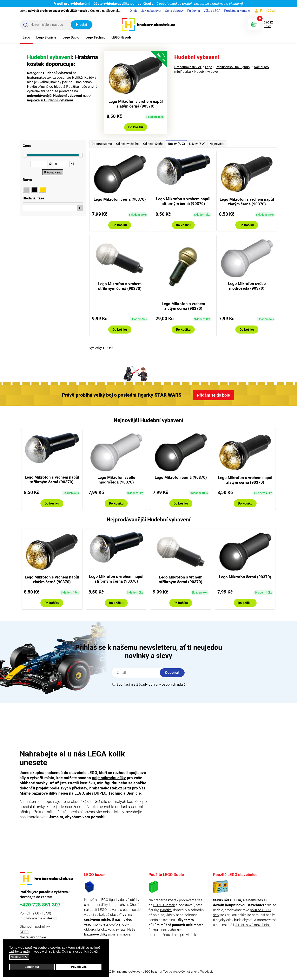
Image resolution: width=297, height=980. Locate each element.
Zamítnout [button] (32, 967)
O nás (134, 11)
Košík (267, 26)
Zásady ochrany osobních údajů (161, 684)
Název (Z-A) (197, 144)
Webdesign (208, 972)
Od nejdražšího (153, 144)
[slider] (25, 155)
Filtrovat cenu (53, 172)
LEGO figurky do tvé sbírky (119, 900)
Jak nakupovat (151, 11)
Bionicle (134, 793)
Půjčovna (194, 11)
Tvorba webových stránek (180, 972)
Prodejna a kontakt (237, 11)
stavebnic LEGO (83, 773)
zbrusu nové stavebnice (253, 925)
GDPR (24, 932)
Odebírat (172, 673)
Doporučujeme (102, 144)
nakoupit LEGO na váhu (102, 910)
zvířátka (166, 910)
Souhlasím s (149, 684)
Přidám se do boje (213, 395)
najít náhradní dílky (109, 778)
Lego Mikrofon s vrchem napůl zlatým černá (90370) (136, 104)
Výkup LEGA (212, 11)
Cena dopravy (174, 11)
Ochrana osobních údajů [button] (80, 951)
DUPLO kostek (164, 905)
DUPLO (100, 793)
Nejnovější (217, 144)
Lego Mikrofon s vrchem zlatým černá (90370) (183, 306)
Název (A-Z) (176, 144)
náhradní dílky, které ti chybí (107, 905)
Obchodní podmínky (35, 926)
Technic (115, 793)
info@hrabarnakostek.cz (38, 918)
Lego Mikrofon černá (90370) (120, 199)
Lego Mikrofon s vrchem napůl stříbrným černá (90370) (183, 201)
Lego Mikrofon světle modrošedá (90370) (247, 286)
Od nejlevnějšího (127, 144)
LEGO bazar (151, 972)
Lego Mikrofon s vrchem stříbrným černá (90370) (120, 286)
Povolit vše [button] (79, 967)
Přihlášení (268, 11)
